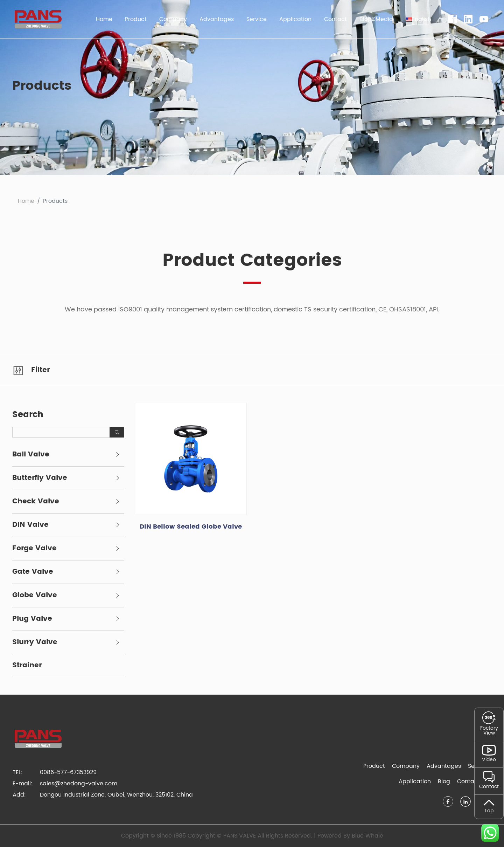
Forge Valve (34, 549)
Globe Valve (35, 595)
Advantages (217, 19)
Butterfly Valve (40, 478)
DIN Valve (30, 525)
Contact (335, 19)
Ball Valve (31, 455)
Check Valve (36, 502)
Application (415, 781)
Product (374, 766)
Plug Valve (32, 619)
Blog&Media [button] (376, 19)
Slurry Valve (35, 642)
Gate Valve (33, 572)
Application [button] (295, 19)
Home (104, 19)
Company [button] (173, 19)
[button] (418, 19)
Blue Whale (367, 836)
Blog (444, 781)
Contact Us (473, 781)
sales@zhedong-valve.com (79, 784)
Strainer (27, 666)
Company (406, 766)
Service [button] (257, 19)
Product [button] (136, 19)
